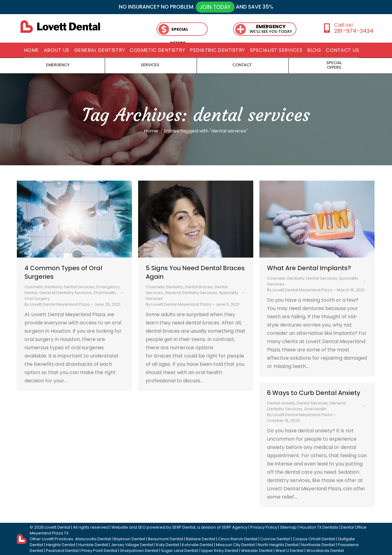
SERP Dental (184, 527)
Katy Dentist (168, 545)
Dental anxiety (281, 403)
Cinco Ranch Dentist (238, 539)
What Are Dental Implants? (309, 268)
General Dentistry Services (65, 293)
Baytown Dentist (129, 539)
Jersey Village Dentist (132, 545)
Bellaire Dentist (201, 539)
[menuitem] (31, 50)
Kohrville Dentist (198, 545)
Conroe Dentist (275, 539)
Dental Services (79, 287)
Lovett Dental (57, 527)
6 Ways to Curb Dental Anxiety (314, 393)
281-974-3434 (354, 31)
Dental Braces (199, 287)
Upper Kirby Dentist (219, 551)
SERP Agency (235, 527)
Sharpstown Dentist (139, 551)
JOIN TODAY (215, 7)
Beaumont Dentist (166, 539)
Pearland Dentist (62, 551)
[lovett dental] (60, 27)
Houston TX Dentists (319, 527)
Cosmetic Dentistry (43, 287)
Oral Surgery (37, 299)
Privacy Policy (264, 527)
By (57, 304)
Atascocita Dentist (93, 539)
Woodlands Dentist (325, 551)
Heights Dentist (61, 545)
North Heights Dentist (278, 545)
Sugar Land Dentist (179, 551)
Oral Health (105, 293)
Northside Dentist (318, 545)
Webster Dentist (257, 551)
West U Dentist (289, 551)
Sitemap (288, 527)
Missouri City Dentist (235, 545)
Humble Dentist (93, 545)
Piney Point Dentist (99, 551)
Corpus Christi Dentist (314, 539)
